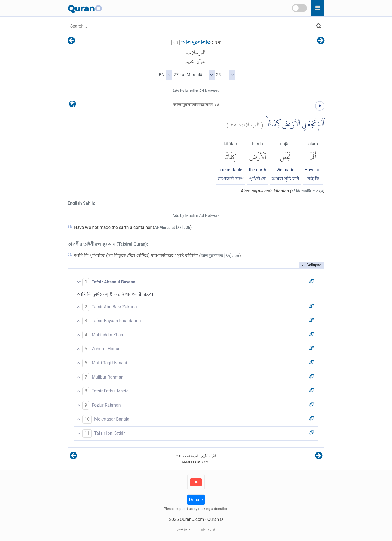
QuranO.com (192, 519)
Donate (196, 500)
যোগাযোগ (207, 530)
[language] (73, 105)
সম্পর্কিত (184, 530)
